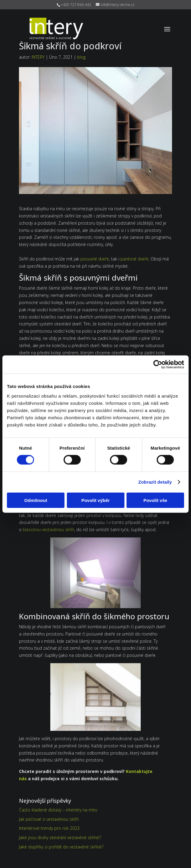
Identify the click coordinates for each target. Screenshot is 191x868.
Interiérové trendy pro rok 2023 (49, 828)
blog (81, 57)
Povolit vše (155, 500)
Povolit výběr (95, 500)
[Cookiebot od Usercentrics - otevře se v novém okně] (158, 365)
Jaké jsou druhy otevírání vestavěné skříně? (60, 837)
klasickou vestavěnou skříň (49, 529)
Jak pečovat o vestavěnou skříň (49, 819)
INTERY (38, 57)
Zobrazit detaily (155, 482)
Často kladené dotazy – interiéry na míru (58, 810)
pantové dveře (135, 259)
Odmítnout (36, 500)
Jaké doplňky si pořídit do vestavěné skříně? (61, 847)
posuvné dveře (95, 259)
